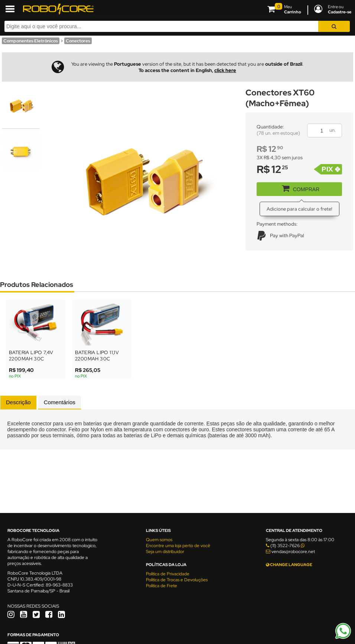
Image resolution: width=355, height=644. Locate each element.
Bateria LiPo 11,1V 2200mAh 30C (97, 356)
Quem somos (159, 540)
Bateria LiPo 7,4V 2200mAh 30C (31, 356)
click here (225, 70)
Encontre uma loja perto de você (178, 546)
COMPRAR (298, 188)
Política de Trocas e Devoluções (177, 580)
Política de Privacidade (168, 574)
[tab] (18, 402)
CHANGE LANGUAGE (289, 565)
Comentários (60, 402)
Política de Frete (162, 586)
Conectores (78, 41)
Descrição (18, 402)
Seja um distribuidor (165, 552)
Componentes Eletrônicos (31, 41)
